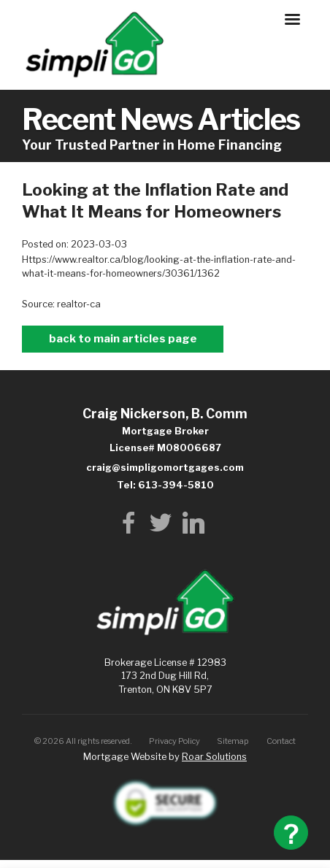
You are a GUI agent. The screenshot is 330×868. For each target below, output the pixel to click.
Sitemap (233, 741)
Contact (281, 741)
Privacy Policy (174, 741)
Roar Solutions (214, 757)
